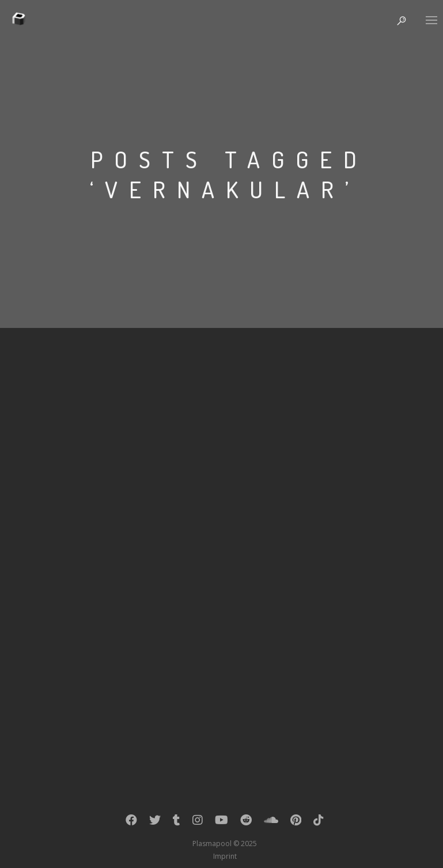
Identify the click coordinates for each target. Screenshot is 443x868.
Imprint (225, 856)
